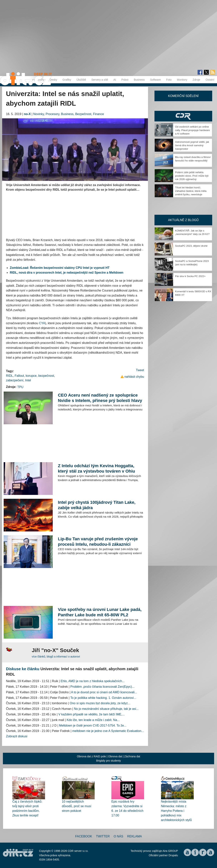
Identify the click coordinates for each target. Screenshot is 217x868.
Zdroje (196, 80)
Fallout (19, 376)
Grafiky (67, 80)
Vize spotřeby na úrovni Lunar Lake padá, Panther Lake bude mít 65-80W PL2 (100, 612)
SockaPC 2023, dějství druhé (191, 246)
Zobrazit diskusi (17, 736)
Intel (28, 380)
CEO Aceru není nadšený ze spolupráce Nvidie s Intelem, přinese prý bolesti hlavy (100, 398)
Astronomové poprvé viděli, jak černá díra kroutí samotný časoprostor (192, 145)
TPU (20, 387)
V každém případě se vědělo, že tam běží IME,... (92, 714)
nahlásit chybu (134, 377)
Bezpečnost (83, 114)
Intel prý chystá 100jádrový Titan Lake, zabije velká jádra (97, 505)
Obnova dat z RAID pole (91, 756)
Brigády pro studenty (108, 761)
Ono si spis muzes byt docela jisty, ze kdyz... (100, 703)
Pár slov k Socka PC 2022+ (190, 276)
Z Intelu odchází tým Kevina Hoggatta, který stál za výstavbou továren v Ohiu (96, 468)
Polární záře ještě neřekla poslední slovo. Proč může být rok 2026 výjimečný (192, 176)
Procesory (52, 114)
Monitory (182, 80)
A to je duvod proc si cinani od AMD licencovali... (104, 692)
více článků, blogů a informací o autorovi (56, 657)
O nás (119, 836)
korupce (31, 376)
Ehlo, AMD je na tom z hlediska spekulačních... (93, 681)
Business (139, 80)
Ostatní (210, 80)
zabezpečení (15, 380)
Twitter (103, 836)
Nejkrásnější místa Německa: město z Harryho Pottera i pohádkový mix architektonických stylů (176, 811)
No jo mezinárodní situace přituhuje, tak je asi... (106, 709)
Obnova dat (115, 756)
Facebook (84, 836)
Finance (98, 114)
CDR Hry (183, 116)
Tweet (140, 370)
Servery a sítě (100, 80)
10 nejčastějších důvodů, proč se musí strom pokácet (77, 806)
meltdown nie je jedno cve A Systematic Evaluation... (108, 731)
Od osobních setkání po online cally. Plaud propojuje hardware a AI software (192, 130)
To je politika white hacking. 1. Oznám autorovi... (103, 698)
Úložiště (81, 80)
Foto (169, 80)
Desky (53, 80)
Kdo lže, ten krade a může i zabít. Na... (93, 720)
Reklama (134, 836)
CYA (42, 323)
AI (115, 80)
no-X (27, 114)
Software (155, 80)
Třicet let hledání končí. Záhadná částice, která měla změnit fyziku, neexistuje (191, 191)
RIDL (9, 376)
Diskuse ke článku (23, 669)
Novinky (39, 114)
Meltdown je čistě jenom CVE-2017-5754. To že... (93, 726)
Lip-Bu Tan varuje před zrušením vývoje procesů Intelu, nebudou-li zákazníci (98, 542)
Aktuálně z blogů (183, 220)
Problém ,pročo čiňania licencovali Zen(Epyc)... (102, 687)
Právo (125, 80)
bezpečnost (46, 376)
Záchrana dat (132, 756)
